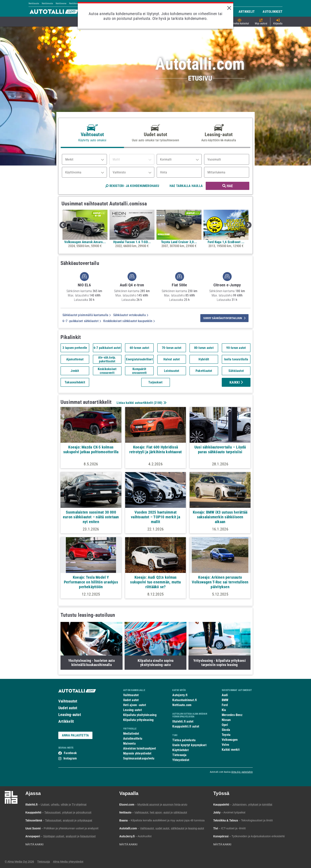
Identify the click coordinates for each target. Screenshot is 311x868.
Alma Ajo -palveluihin (242, 772)
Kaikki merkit (231, 750)
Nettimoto (47, 3)
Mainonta (129, 743)
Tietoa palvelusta (184, 740)
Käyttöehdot (180, 750)
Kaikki (236, 382)
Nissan (226, 720)
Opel (225, 725)
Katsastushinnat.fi (185, 700)
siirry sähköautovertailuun (224, 318)
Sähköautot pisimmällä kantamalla (87, 315)
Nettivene (61, 3)
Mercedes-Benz (232, 715)
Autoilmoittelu (133, 739)
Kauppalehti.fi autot (186, 726)
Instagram (70, 758)
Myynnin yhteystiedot (137, 753)
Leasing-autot (70, 715)
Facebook (70, 753)
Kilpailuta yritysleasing (138, 720)
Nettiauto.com (182, 705)
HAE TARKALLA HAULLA (186, 186)
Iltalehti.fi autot (183, 721)
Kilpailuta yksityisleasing (140, 715)
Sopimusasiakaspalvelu (139, 758)
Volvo (225, 745)
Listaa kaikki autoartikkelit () (141, 403)
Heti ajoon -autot (135, 705)
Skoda (226, 730)
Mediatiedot (131, 734)
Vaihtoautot (68, 701)
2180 (158, 403)
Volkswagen (230, 740)
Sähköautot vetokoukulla (131, 315)
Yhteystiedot (181, 760)
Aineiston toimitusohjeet (140, 748)
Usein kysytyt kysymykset (189, 745)
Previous (63, 225)
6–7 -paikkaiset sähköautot (82, 321)
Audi (225, 695)
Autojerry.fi (180, 695)
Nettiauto (34, 3)
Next (248, 225)
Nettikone (74, 3)
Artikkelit (66, 721)
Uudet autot (68, 708)
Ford (225, 705)
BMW (225, 700)
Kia (224, 710)
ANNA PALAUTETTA (75, 735)
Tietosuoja (179, 755)
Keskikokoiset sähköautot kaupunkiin (129, 321)
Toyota (226, 735)
